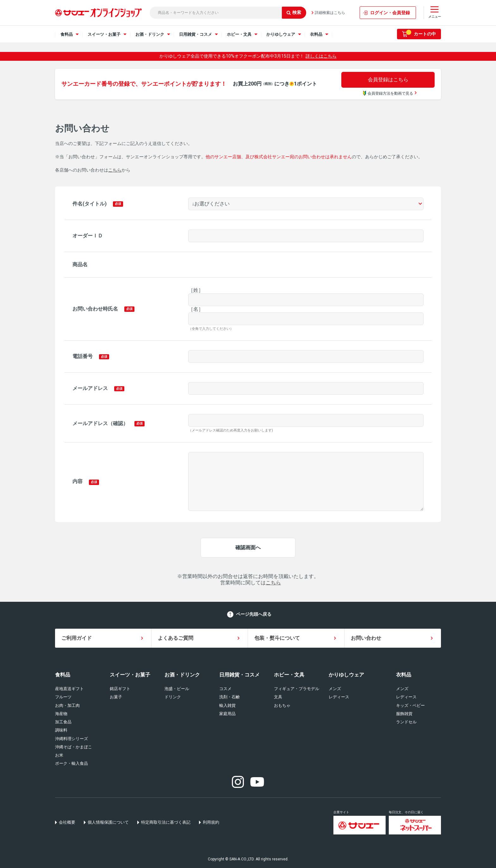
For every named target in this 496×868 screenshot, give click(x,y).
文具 (278, 697)
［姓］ (196, 290)
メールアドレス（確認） (100, 423)
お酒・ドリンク (182, 675)
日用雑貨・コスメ (239, 675)
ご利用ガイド (77, 638)
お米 (59, 755)
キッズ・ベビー (410, 705)
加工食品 (63, 722)
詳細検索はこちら (330, 13)
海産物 (61, 714)
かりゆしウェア (346, 675)
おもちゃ (282, 705)
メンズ (335, 689)
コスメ (225, 689)
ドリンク (173, 697)
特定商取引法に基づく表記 (166, 822)
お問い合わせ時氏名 (95, 309)
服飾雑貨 (404, 714)
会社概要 (67, 822)
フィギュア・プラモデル (297, 689)
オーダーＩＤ (88, 236)
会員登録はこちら (388, 80)
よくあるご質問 (176, 638)
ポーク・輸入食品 (71, 763)
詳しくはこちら (321, 56)
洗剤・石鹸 (229, 697)
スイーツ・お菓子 (130, 675)
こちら (115, 170)
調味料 (61, 730)
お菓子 (116, 697)
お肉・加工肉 (67, 705)
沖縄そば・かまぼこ (74, 747)
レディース (339, 697)
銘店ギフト (120, 689)
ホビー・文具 (289, 675)
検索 (294, 12)
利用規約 (211, 822)
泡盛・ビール (177, 689)
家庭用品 (227, 714)
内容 (77, 481)
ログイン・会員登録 (390, 13)
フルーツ (63, 697)
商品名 (80, 264)
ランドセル (406, 722)
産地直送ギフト (69, 689)
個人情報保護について (108, 822)
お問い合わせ (366, 638)
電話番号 (83, 356)
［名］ (196, 309)
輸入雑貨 (227, 705)
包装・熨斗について (277, 638)
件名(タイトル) (90, 204)
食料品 (63, 675)
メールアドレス (90, 388)
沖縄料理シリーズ (71, 739)
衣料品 (404, 675)
